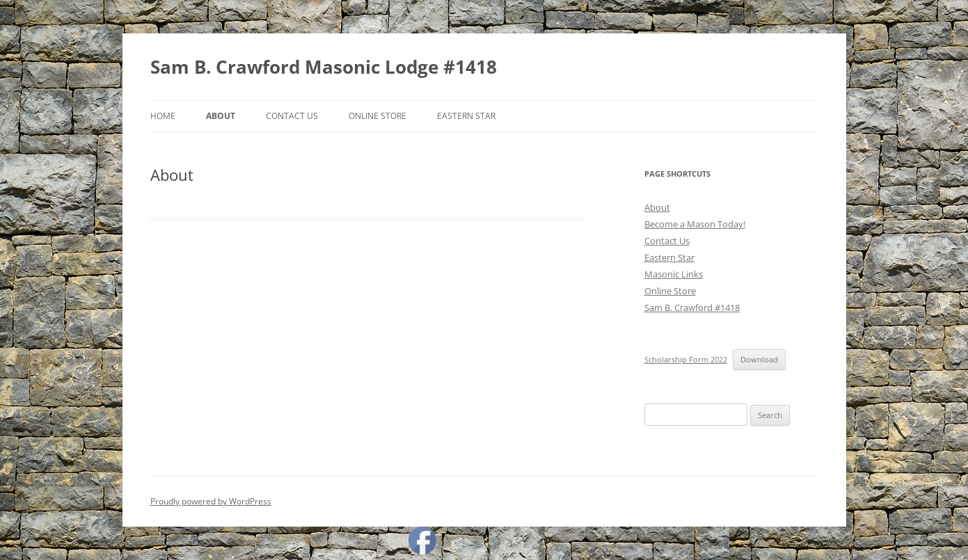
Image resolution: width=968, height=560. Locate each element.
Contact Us (292, 116)
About (221, 116)
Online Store (378, 116)
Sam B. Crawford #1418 (692, 307)
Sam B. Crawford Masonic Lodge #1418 (324, 67)
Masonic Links (674, 274)
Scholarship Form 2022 (686, 359)
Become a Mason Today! (695, 224)
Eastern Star (466, 116)
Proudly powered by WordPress (211, 501)
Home (163, 116)
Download (759, 359)
